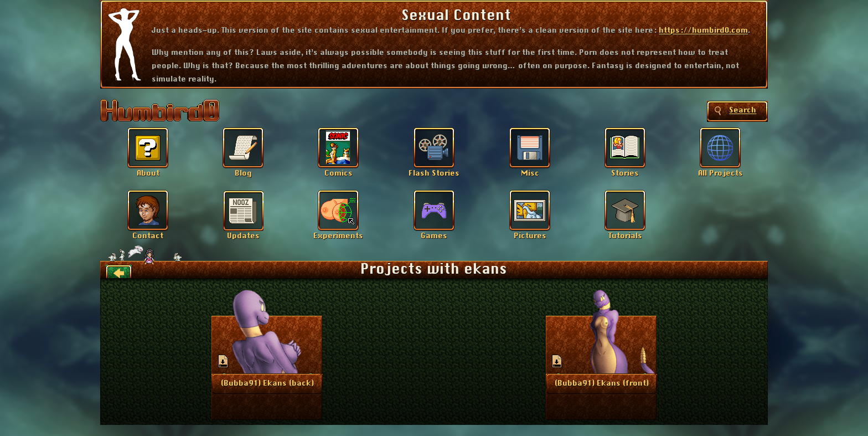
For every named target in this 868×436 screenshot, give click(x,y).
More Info (268, 383)
